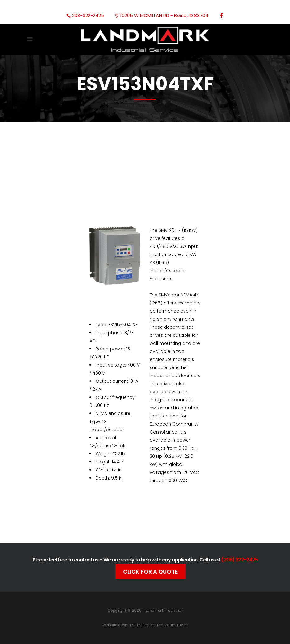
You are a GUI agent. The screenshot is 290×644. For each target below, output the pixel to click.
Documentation (136, 521)
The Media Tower (172, 625)
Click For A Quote (150, 572)
